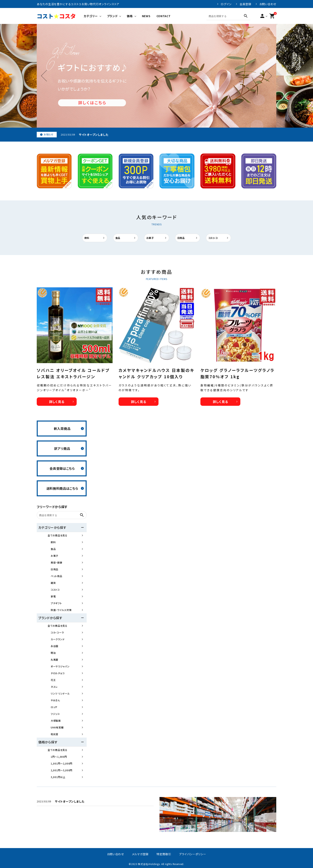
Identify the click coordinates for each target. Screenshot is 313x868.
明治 (53, 653)
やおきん (55, 700)
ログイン (226, 4)
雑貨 (53, 583)
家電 (53, 596)
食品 (118, 238)
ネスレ (54, 687)
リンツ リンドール (60, 693)
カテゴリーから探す (52, 527)
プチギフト (56, 603)
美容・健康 (56, 562)
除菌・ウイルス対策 (61, 610)
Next (266, 76)
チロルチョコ (58, 673)
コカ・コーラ (57, 632)
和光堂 (54, 734)
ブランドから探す (50, 618)
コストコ (213, 238)
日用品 (181, 238)
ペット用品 (56, 576)
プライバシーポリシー (193, 854)
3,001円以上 (58, 777)
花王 (53, 680)
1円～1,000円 (59, 757)
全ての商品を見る (58, 535)
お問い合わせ (268, 4)
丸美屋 (54, 660)
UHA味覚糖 (57, 727)
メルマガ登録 (140, 854)
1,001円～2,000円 (62, 763)
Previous (47, 76)
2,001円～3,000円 (62, 770)
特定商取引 (164, 854)
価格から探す (48, 742)
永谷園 (54, 646)
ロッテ (54, 707)
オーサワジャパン (60, 666)
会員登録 (245, 4)
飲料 (87, 238)
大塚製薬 (56, 721)
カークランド (58, 639)
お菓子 (150, 238)
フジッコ (55, 714)
